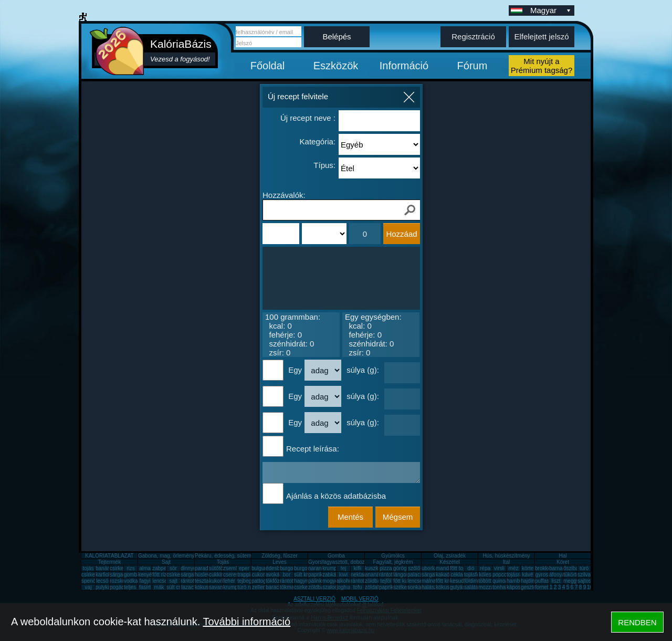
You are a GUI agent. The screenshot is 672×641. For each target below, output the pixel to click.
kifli (358, 568)
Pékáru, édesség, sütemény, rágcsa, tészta (245, 556)
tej (344, 568)
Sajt (166, 562)
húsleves (205, 575)
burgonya (291, 568)
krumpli (331, 568)
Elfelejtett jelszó (541, 36)
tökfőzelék (277, 581)
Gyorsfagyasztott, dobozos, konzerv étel (355, 562)
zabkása (332, 575)
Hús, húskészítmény (506, 556)
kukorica (219, 581)
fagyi (145, 581)
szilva (584, 575)
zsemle (232, 568)
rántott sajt (363, 581)
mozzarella (491, 587)
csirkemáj (177, 575)
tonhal (500, 587)
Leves (280, 562)
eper (244, 568)
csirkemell (121, 568)
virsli (499, 568)
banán (103, 568)
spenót (89, 581)
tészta (202, 581)
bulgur (259, 568)
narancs (318, 568)
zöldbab (374, 581)
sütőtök (217, 568)
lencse (160, 581)
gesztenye (533, 587)
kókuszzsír (207, 587)
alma (145, 568)
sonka (414, 587)
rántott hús (391, 575)
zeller (258, 587)
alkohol (345, 581)
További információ (246, 622)
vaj (88, 587)
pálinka (317, 581)
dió (471, 568)
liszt (556, 581)
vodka (131, 581)
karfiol (103, 575)
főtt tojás (460, 568)
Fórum (472, 66)
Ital (506, 562)
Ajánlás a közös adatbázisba (336, 496)
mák (159, 587)
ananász (375, 575)
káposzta (517, 587)
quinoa (500, 581)
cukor (258, 575)
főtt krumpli (449, 581)
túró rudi (247, 587)
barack (274, 587)
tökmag (288, 587)
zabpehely (164, 568)
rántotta (289, 581)
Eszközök (336, 66)
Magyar (551, 10)
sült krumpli (307, 575)
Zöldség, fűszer (279, 556)
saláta (471, 587)
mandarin (447, 568)
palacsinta (419, 575)
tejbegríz (247, 581)
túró (584, 568)
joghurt (345, 587)
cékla (456, 575)
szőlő (414, 568)
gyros (542, 575)
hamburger (519, 581)
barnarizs (560, 568)
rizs (131, 568)
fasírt (145, 587)
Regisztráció (473, 36)
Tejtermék (109, 562)
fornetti (543, 587)
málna (429, 581)
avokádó (276, 575)
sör (173, 568)
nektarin (360, 575)
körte (528, 568)
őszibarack (576, 568)
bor (287, 575)
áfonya (557, 575)
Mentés (350, 517)
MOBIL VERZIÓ (360, 599)
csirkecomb (95, 575)
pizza (386, 568)
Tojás (223, 562)
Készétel (449, 562)
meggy (571, 581)
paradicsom (208, 568)
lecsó (102, 581)
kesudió (459, 581)
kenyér (146, 575)
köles (485, 575)
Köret (563, 562)
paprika (317, 575)
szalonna (333, 587)
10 (590, 587)
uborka (430, 568)
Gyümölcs (393, 556)
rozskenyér (123, 581)
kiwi (344, 575)
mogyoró (333, 581)
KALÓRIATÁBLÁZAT (109, 556)
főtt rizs (161, 575)
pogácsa (120, 587)
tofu (358, 587)
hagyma (303, 581)
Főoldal (268, 66)
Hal (563, 556)
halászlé (431, 587)
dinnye (188, 568)
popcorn (502, 575)
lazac (187, 587)
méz (514, 568)
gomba (132, 575)
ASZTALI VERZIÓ (314, 599)
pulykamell (108, 587)
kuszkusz (376, 568)
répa (485, 568)
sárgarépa (192, 575)
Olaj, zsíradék (450, 556)
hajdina (529, 581)
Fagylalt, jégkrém (393, 562)
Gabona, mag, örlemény (166, 556)
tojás (88, 568)
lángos (401, 575)
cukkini (217, 575)
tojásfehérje (478, 575)
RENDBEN (637, 622)
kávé (527, 575)
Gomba (336, 556)
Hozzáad (401, 234)
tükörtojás (575, 575)
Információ (404, 66)
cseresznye (237, 575)
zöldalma (375, 587)
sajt (173, 581)
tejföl (386, 581)
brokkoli (544, 568)
